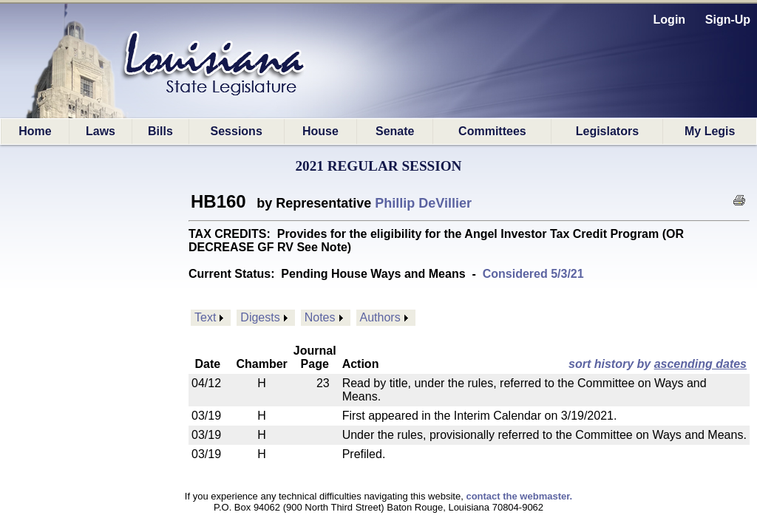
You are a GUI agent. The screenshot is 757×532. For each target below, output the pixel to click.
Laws (101, 131)
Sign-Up (728, 20)
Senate (395, 131)
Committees (492, 131)
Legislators (607, 131)
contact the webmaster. (519, 496)
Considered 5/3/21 (533, 274)
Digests (260, 317)
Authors (380, 317)
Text (205, 317)
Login (670, 20)
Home (35, 131)
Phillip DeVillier (423, 203)
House (320, 131)
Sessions (237, 131)
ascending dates (700, 364)
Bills (160, 131)
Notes (320, 317)
